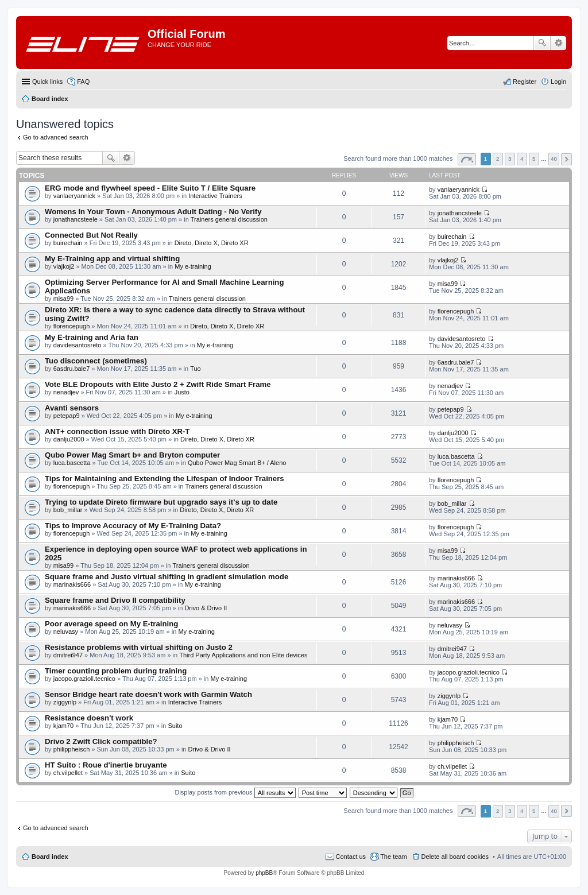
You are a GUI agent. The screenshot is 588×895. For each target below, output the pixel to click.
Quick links (47, 82)
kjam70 (63, 726)
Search (542, 43)
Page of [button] (467, 159)
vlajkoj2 (64, 266)
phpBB (264, 873)
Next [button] (566, 159)
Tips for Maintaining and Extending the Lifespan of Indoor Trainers (165, 479)
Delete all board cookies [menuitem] (455, 857)
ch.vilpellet (68, 773)
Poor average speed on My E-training (111, 624)
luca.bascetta (72, 463)
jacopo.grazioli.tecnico (84, 679)
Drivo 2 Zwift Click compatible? (101, 741)
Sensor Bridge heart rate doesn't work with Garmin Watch (148, 694)
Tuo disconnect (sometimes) (96, 361)
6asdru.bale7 (72, 369)
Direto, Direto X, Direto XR (212, 243)
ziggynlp (65, 702)
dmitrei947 (68, 655)
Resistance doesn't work (89, 718)
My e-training (193, 266)
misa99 (63, 299)
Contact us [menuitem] (351, 857)
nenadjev (66, 392)
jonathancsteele (76, 219)
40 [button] (554, 159)
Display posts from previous (235, 792)
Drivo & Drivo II (206, 608)
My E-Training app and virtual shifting (112, 259)
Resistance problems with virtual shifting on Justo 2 (139, 647)
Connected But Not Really (91, 235)
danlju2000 (69, 439)
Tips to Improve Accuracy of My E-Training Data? (133, 526)
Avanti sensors (72, 408)
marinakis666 (72, 584)
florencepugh (72, 326)
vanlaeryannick (74, 196)
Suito (175, 726)
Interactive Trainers (215, 196)
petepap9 (67, 416)
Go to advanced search (56, 137)
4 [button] (522, 159)
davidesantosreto (78, 345)
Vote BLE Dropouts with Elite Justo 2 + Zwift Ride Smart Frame (158, 384)
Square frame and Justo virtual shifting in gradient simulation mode (167, 577)
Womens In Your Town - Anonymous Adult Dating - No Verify (153, 212)
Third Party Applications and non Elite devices (243, 655)
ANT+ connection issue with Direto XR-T (117, 431)
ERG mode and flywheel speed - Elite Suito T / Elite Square (150, 188)
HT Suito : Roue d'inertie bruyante (106, 765)
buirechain (68, 243)
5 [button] (534, 159)
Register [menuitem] (525, 82)
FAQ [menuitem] (83, 82)
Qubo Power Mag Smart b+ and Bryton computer (132, 455)
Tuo (196, 369)
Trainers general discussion (229, 219)
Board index (50, 857)
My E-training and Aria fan (92, 337)
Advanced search (558, 43)
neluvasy (66, 631)
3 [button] (510, 159)
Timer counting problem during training (116, 671)
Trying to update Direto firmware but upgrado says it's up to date (161, 502)
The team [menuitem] (393, 857)
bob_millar (68, 510)
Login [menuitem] (558, 82)
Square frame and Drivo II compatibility (115, 600)
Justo (182, 392)
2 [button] (498, 159)
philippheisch (72, 749)
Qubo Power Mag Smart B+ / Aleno (237, 463)
